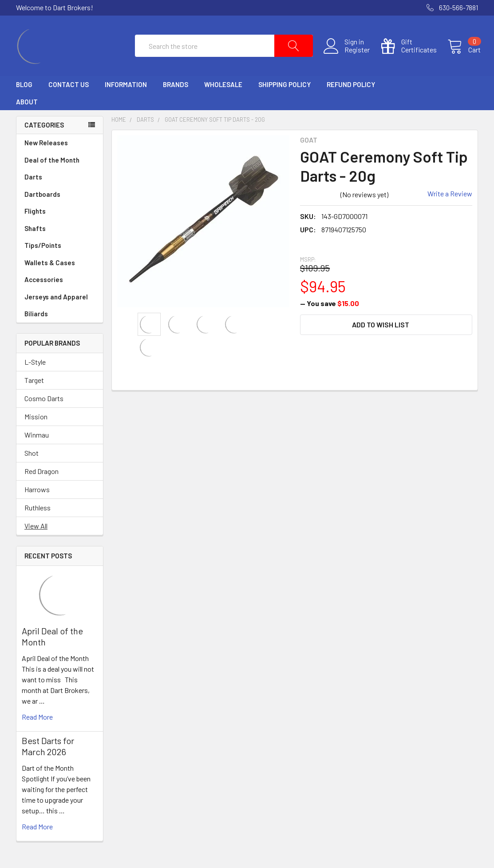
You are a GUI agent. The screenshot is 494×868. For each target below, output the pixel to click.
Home (119, 125)
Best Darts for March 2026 (48, 751)
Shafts (60, 234)
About (27, 107)
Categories (44, 131)
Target (34, 385)
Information (126, 90)
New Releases (46, 148)
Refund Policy (351, 90)
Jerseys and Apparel (60, 302)
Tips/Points (60, 251)
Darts (60, 182)
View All (36, 531)
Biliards (60, 319)
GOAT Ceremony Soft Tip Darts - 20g (215, 125)
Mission (36, 422)
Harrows (37, 495)
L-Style (35, 367)
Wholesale (223, 90)
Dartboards (60, 200)
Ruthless (38, 513)
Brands (176, 90)
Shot (32, 458)
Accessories (60, 285)
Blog (24, 90)
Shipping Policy (285, 90)
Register (354, 53)
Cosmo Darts (44, 404)
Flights (60, 217)
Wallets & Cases (60, 268)
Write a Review (450, 199)
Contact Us (69, 90)
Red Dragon (41, 476)
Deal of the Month (52, 165)
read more (37, 722)
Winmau (37, 440)
